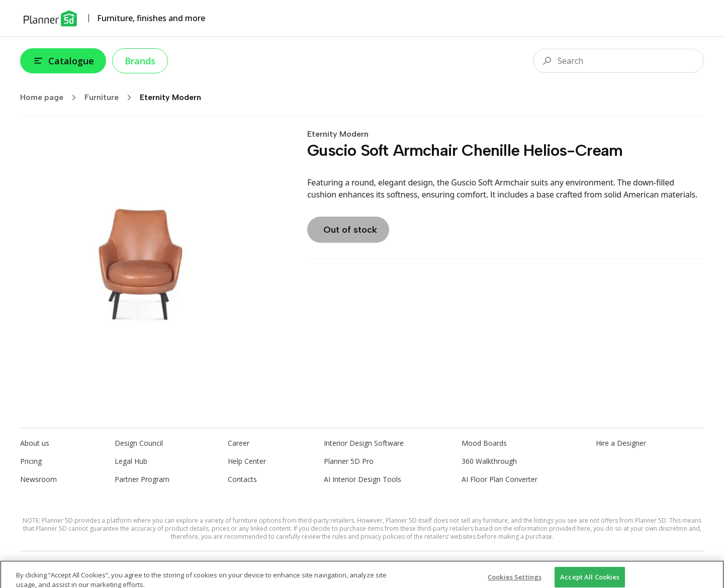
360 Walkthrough (489, 461)
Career (239, 443)
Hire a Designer (621, 443)
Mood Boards (484, 443)
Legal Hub (131, 461)
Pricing (31, 461)
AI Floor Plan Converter (500, 479)
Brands (140, 61)
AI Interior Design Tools (363, 479)
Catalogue (63, 61)
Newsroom (38, 479)
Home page (51, 97)
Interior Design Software (364, 443)
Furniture (111, 97)
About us (35, 443)
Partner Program (142, 479)
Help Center (247, 461)
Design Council (139, 443)
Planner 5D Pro (349, 461)
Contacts (242, 479)
